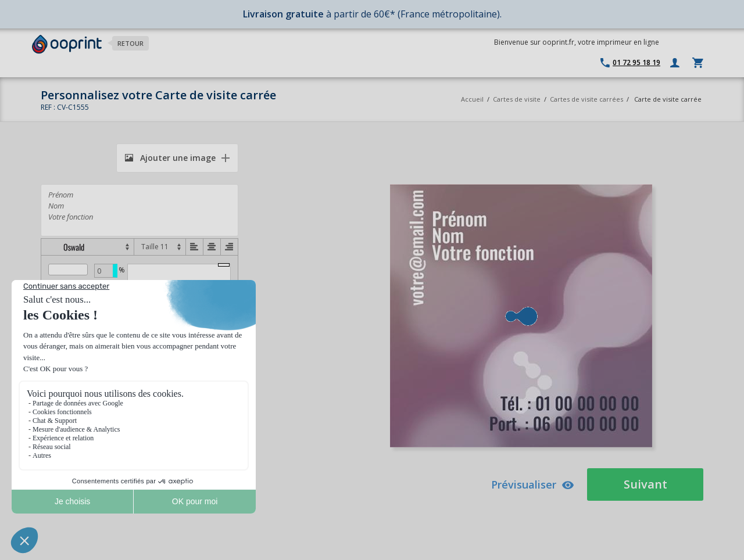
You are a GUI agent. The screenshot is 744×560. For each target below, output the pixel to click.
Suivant (645, 484)
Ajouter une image (170, 158)
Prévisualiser (533, 484)
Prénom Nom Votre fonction (139, 210)
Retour (130, 43)
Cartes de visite (517, 99)
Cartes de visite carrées (586, 99)
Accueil (472, 99)
